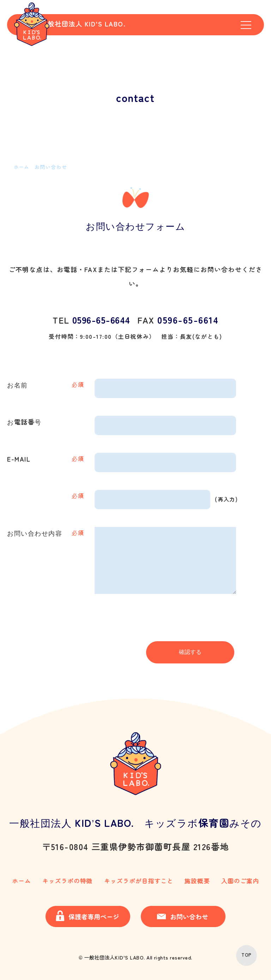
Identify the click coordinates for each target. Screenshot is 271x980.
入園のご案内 (238, 881)
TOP (246, 955)
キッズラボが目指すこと (139, 881)
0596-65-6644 (103, 320)
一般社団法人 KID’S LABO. (103, 25)
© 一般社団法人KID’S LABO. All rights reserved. (135, 955)
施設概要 (197, 881)
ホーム (22, 881)
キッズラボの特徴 (67, 881)
